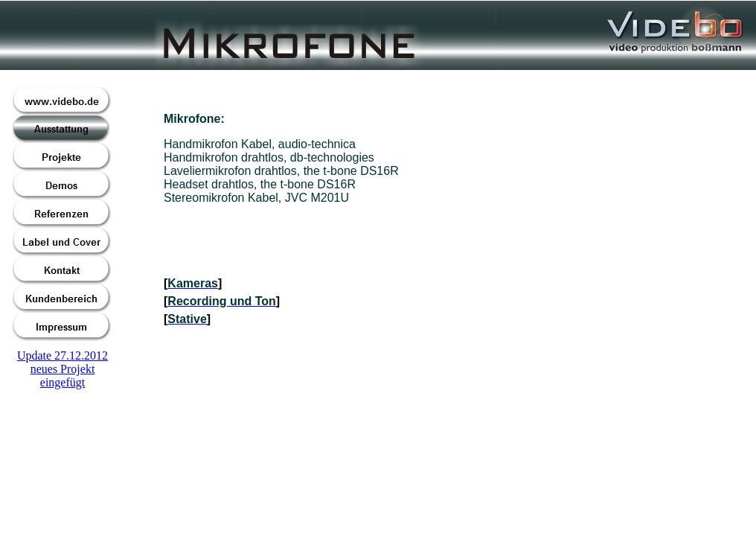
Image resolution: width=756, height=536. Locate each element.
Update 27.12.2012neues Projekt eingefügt (63, 369)
